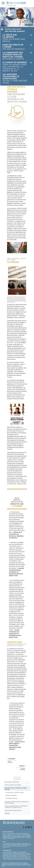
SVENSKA (28, 836)
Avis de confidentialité (23, 864)
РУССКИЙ (24, 835)
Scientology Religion (7, 853)
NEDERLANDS (7, 836)
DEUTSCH (13, 836)
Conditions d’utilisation (21, 865)
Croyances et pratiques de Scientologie (19, 844)
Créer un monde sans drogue (13, 785)
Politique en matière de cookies (9, 865)
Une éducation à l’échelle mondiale (14, 793)
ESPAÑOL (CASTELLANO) (19, 837)
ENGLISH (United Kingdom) (22, 833)
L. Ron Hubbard (6, 844)
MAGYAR (18, 836)
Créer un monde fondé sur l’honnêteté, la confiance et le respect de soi (16, 807)
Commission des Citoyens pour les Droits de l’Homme (19, 859)
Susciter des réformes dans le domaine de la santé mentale (17, 802)
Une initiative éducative (11, 798)
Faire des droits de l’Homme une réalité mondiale (16, 789)
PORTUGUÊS (11, 839)
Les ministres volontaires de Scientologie (16, 854)
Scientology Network (22, 852)
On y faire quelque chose (13, 810)
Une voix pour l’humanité (12, 782)
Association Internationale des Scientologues (17, 855)
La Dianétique (14, 852)
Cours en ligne (10, 846)
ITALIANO (5, 839)
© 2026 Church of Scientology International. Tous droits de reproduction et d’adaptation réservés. (15, 863)
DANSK (4, 835)
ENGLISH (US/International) (9, 833)
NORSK (23, 836)
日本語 (19, 835)
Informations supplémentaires (21, 846)
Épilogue (7, 813)
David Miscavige (16, 853)
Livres (5, 846)
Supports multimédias (11, 795)
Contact (4, 847)
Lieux (8, 847)
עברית (15, 835)
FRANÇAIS (10, 835)
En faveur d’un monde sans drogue (20, 857)
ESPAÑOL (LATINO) (7, 837)
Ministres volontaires (17, 845)
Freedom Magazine (22, 856)
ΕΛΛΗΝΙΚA (28, 837)
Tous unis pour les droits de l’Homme (17, 857)
